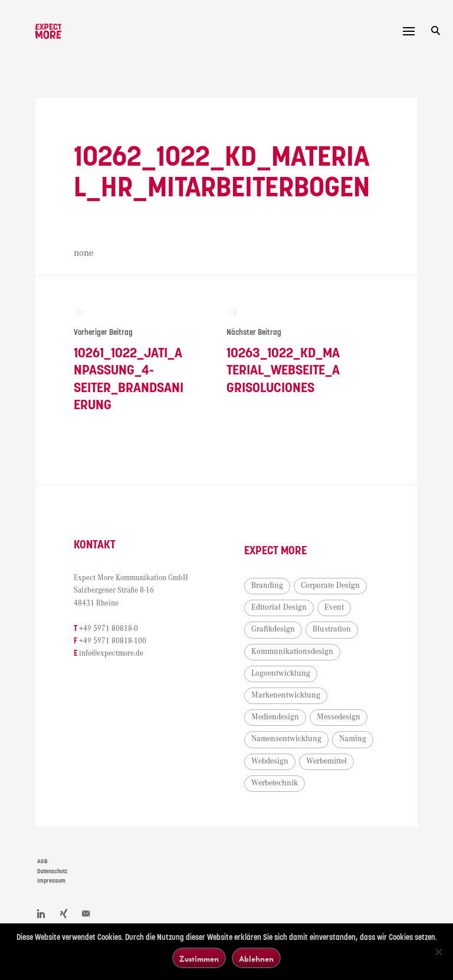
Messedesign (339, 717)
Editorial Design (279, 607)
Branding (267, 586)
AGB (42, 861)
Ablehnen (256, 958)
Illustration (332, 629)
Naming (353, 739)
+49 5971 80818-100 (113, 641)
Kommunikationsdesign (292, 652)
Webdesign (270, 761)
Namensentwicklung (286, 739)
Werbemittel (326, 761)
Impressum (51, 881)
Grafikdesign (273, 629)
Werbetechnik (275, 783)
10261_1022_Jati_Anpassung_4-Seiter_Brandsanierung (131, 359)
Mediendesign (275, 717)
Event (334, 607)
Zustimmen (199, 958)
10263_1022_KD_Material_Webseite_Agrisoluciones (284, 351)
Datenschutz (52, 872)
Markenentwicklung (286, 695)
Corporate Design (330, 586)
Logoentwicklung (281, 673)
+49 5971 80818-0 (109, 629)
